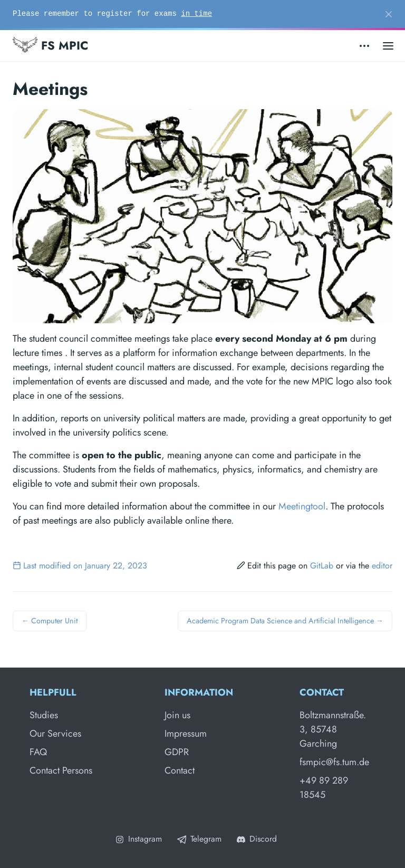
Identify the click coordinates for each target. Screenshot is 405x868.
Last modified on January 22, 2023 (80, 566)
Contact (180, 770)
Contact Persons (61, 770)
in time (196, 14)
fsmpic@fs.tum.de (334, 762)
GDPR (177, 752)
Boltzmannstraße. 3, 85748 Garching (333, 729)
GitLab (322, 566)
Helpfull (53, 692)
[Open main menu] (388, 46)
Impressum (186, 734)
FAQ (38, 752)
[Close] (389, 14)
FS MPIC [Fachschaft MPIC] (50, 45)
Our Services (55, 734)
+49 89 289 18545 (324, 788)
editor (382, 566)
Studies (44, 715)
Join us (177, 715)
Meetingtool (302, 506)
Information (199, 692)
